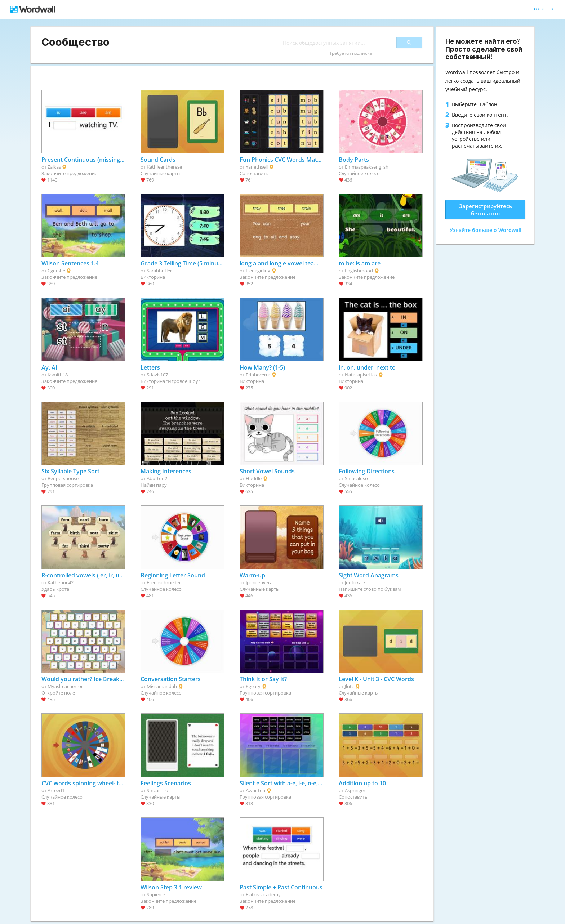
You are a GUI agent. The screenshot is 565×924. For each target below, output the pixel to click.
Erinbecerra (258, 375)
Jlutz (349, 686)
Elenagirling (258, 271)
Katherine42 (61, 582)
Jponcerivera (259, 582)
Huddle (254, 478)
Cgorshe (56, 271)
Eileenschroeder (164, 582)
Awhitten (255, 790)
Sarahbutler (159, 271)
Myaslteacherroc (65, 686)
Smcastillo (157, 790)
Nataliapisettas (361, 375)
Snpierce (156, 894)
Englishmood (359, 271)
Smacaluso (356, 478)
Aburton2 (157, 478)
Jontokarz (355, 582)
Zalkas (54, 167)
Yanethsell (257, 167)
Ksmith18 (58, 375)
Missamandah (162, 686)
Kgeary (253, 686)
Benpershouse (63, 478)
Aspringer (355, 790)
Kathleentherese (164, 167)
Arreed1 (56, 790)
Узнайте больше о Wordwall (486, 230)
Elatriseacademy (263, 894)
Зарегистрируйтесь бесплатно (486, 210)
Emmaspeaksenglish (367, 167)
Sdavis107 (157, 375)
